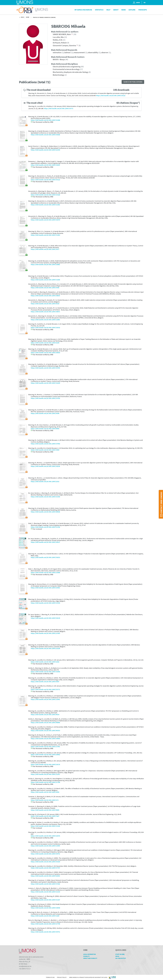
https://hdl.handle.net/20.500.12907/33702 (45, 398)
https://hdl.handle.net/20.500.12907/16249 (45, 383)
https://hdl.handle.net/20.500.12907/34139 (45, 618)
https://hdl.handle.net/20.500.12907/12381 (45, 205)
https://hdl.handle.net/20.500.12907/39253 (45, 557)
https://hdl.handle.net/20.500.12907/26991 (45, 876)
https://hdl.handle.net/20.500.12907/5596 (45, 288)
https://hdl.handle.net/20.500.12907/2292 (45, 662)
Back (22, 17)
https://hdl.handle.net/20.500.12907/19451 (45, 165)
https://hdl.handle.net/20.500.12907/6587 (45, 682)
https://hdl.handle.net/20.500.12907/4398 (45, 413)
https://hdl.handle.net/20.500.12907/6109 (45, 343)
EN (145, 3)
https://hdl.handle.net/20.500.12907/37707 (45, 868)
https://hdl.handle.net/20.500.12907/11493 (45, 235)
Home (28, 17)
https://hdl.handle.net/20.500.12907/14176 (45, 765)
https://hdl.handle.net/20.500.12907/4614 (45, 715)
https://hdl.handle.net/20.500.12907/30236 (45, 466)
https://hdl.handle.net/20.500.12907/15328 (45, 195)
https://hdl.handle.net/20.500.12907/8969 (45, 429)
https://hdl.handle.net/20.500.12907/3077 (45, 249)
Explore (132, 10)
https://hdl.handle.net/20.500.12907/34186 (45, 135)
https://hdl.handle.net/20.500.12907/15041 (45, 699)
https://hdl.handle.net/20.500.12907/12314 (45, 892)
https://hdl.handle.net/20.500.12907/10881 (45, 265)
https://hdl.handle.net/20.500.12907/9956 (45, 792)
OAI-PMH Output (121, 958)
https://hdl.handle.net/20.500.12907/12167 (45, 774)
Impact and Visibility (91, 958)
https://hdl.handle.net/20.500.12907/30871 (45, 312)
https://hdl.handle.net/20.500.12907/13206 (45, 280)
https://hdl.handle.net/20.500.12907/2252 (45, 482)
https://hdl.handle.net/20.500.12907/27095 (45, 633)
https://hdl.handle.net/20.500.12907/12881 (45, 320)
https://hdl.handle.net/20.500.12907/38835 (45, 296)
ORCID (118, 956)
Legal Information (90, 954)
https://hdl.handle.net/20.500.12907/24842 (45, 755)
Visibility (87, 956)
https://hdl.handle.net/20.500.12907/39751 (45, 932)
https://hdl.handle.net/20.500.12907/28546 (45, 512)
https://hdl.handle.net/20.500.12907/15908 (45, 573)
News (124, 10)
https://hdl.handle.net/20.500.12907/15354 (45, 603)
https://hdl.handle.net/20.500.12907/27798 (45, 924)
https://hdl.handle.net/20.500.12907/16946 (45, 672)
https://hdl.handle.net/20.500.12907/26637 (45, 542)
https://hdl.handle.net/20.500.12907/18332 (45, 328)
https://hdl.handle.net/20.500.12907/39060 (45, 739)
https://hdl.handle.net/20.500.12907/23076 (45, 836)
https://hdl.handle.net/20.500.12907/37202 (45, 884)
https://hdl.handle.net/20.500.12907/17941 (45, 747)
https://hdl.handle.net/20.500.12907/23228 (45, 648)
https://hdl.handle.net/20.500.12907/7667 (45, 816)
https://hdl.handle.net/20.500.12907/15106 (45, 826)
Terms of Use (50, 977)
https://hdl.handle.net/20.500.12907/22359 (45, 150)
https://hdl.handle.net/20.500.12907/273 (45, 800)
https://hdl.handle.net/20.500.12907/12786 (45, 527)
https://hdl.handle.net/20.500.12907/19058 (45, 908)
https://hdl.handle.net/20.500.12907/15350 (45, 497)
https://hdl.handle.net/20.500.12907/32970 (45, 220)
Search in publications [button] (133, 82)
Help (108, 10)
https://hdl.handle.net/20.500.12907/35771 (59, 109)
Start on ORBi (121, 954)
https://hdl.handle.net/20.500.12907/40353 (45, 731)
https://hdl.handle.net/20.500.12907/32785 (45, 368)
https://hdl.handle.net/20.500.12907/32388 (45, 120)
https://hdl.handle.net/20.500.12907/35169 (45, 862)
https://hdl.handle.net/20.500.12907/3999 (45, 450)
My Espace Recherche (83, 10)
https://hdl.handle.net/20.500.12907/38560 (45, 353)
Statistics (99, 10)
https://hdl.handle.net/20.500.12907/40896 (45, 723)
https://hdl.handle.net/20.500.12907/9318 (45, 304)
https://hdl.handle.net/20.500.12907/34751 (45, 854)
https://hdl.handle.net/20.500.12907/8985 (45, 810)
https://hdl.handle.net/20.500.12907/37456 (45, 444)
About (116, 10)
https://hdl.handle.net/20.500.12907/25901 (45, 588)
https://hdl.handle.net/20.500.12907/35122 (111, 96)
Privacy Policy (62, 977)
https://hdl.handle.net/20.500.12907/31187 (45, 900)
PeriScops (143, 10)
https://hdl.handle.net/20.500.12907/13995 (45, 846)
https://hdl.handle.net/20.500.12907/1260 (45, 916)
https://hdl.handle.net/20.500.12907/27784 (45, 782)
